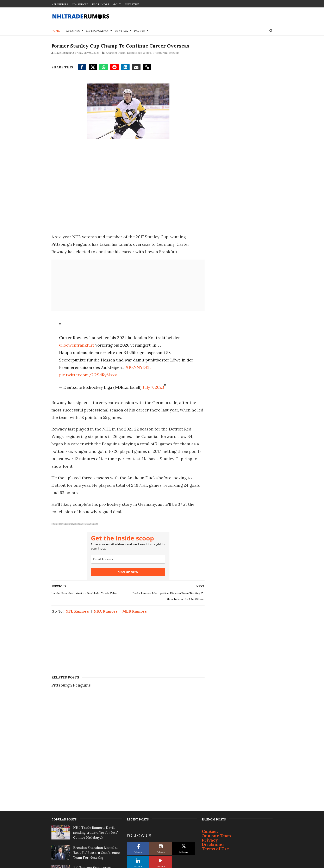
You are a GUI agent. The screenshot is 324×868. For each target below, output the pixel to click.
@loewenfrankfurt (76, 345)
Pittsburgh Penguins (166, 53)
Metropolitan (97, 31)
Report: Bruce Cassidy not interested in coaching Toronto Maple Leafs (94, 779)
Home (56, 31)
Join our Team (216, 722)
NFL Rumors (60, 4)
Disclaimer (213, 731)
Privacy (210, 726)
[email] (127, 559)
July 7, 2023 (153, 387)
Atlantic (73, 31)
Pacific (140, 31)
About (117, 4)
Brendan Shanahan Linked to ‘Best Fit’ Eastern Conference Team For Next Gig (96, 739)
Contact (210, 718)
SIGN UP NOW (127, 572)
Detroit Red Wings (139, 53)
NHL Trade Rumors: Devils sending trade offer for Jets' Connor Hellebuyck (96, 719)
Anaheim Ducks (116, 53)
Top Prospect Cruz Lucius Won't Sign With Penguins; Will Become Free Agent (97, 799)
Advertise (132, 4)
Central (121, 31)
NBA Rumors (80, 4)
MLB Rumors (100, 4)
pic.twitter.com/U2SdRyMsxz (88, 375)
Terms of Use (215, 735)
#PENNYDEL (138, 368)
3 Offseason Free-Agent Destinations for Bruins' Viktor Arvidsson (97, 759)
